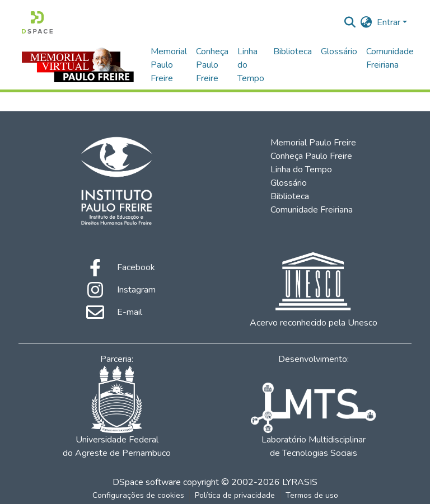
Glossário (339, 51)
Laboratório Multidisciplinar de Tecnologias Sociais (313, 421)
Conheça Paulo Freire (212, 65)
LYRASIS (300, 482)
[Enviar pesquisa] (350, 22)
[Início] (37, 22)
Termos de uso (312, 495)
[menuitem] (366, 22)
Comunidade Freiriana (390, 58)
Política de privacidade (235, 495)
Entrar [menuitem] (389, 22)
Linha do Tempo (251, 65)
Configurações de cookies (138, 495)
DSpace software (147, 482)
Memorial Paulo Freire (169, 65)
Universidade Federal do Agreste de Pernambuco (117, 413)
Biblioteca (293, 51)
